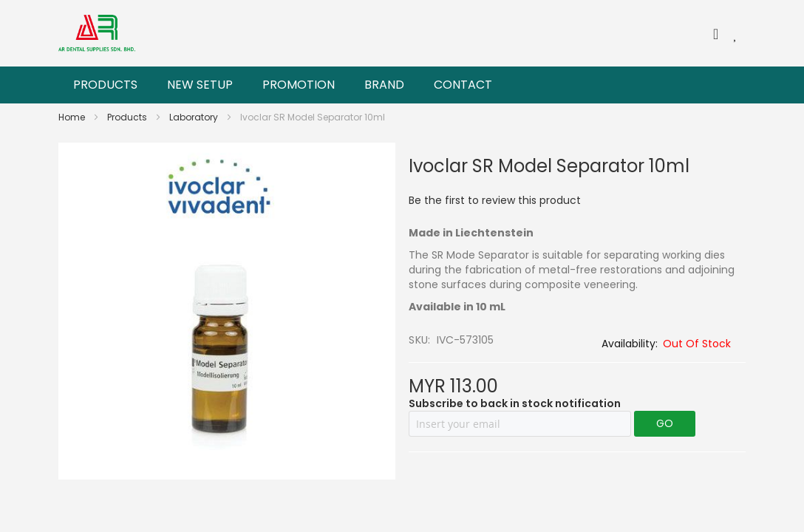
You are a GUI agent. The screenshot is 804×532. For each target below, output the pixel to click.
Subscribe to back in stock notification (515, 403)
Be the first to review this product (495, 200)
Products (128, 117)
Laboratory (195, 117)
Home (73, 117)
